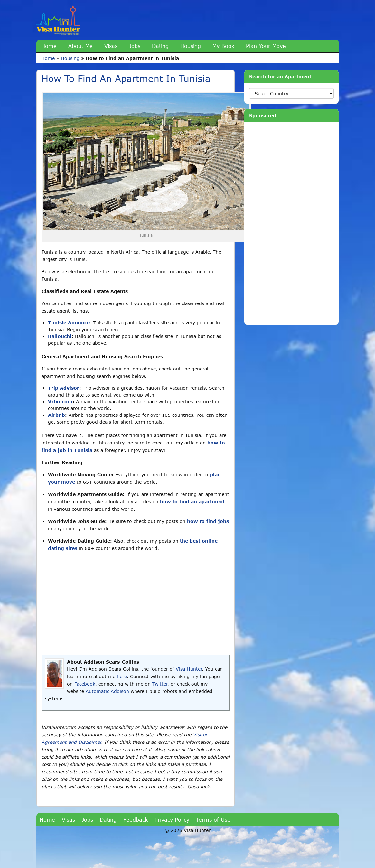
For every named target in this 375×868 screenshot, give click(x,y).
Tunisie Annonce (69, 323)
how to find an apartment (192, 502)
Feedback (136, 820)
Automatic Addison (107, 691)
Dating (160, 46)
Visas (111, 46)
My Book (223, 46)
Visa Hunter (189, 669)
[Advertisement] (136, 603)
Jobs (135, 46)
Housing (191, 46)
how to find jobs (208, 521)
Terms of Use (213, 820)
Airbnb (56, 415)
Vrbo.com (60, 401)
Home (49, 46)
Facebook (85, 684)
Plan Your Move (266, 46)
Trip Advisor (64, 388)
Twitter (160, 684)
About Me (80, 46)
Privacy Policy (172, 820)
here (122, 676)
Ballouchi (60, 336)
